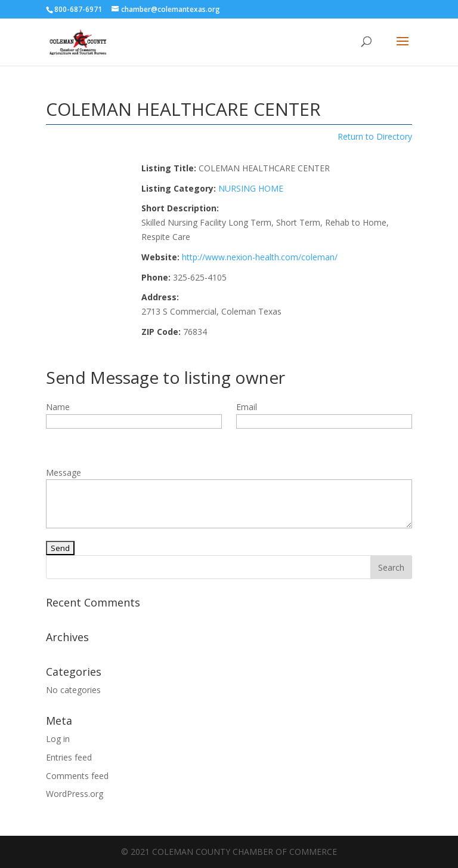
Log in (58, 739)
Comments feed (77, 776)
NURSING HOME (251, 188)
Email (247, 407)
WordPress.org (75, 794)
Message (64, 473)
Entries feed (69, 757)
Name (58, 407)
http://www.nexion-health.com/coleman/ (260, 257)
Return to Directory (375, 136)
